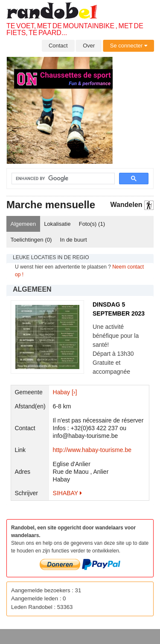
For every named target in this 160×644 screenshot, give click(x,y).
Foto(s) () (92, 224)
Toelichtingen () (31, 240)
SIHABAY (67, 493)
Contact (58, 46)
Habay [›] (65, 392)
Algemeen (23, 224)
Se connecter (129, 46)
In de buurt (74, 240)
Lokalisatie (57, 224)
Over (89, 46)
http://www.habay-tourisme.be (92, 450)
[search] (58, 179)
